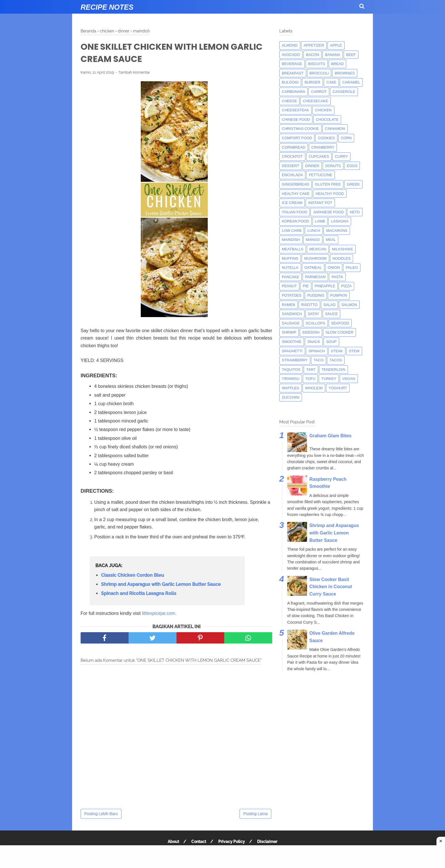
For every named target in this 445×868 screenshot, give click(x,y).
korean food (295, 221)
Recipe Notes (107, 7)
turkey (329, 379)
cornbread (294, 147)
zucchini (291, 397)
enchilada (292, 175)
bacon (312, 55)
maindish (291, 240)
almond (290, 45)
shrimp (289, 332)
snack (314, 342)
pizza (346, 286)
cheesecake (315, 101)
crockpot (292, 156)
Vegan (349, 379)
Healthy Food (330, 194)
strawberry (295, 360)
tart (311, 370)
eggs (352, 166)
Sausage (291, 323)
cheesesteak (295, 110)
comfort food (297, 138)
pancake (290, 277)
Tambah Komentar (134, 72)
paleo (352, 268)
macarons (337, 231)
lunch (314, 231)
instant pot (320, 203)
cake (331, 82)
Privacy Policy (232, 842)
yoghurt (338, 388)
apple (336, 45)
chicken (323, 110)
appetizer (314, 45)
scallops (315, 323)
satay (314, 314)
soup (331, 342)
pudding (316, 295)
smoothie (292, 342)
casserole (344, 92)
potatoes (292, 295)
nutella (290, 268)
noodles (342, 258)
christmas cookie (300, 129)
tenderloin (333, 370)
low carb (292, 231)
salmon (349, 305)
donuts (333, 166)
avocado (291, 55)
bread (338, 64)
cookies (326, 138)
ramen (288, 305)
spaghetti (292, 351)
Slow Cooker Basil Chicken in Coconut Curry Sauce (331, 587)
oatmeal (313, 268)
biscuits (317, 64)
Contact (199, 842)
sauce (332, 314)
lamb (320, 221)
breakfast (293, 73)
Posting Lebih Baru (101, 814)
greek (353, 184)
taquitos (291, 370)
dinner (312, 166)
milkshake (343, 249)
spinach (317, 351)
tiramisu (291, 379)
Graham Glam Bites (330, 436)
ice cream (292, 203)
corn (346, 138)
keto (355, 212)
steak (337, 351)
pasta (337, 277)
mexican (318, 249)
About (173, 842)
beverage (292, 64)
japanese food (328, 212)
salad (330, 305)
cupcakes (319, 156)
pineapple (325, 286)
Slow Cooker (339, 332)
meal (331, 240)
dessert (290, 166)
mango (313, 240)
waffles (290, 388)
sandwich (292, 314)
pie (306, 286)
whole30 (314, 388)
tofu (310, 379)
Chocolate (327, 119)
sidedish (311, 332)
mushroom (315, 258)
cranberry (323, 147)
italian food (294, 212)
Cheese (289, 101)
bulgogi (290, 82)
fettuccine (320, 175)
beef (351, 55)
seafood (340, 323)
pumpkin (339, 295)
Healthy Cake (296, 194)
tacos (336, 360)
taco (319, 360)
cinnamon (335, 129)
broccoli (319, 73)
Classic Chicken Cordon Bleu (133, 575)
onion (334, 268)
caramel (351, 82)
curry (341, 156)
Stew (354, 351)
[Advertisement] (222, 857)
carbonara (293, 92)
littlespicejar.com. (159, 613)
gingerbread (295, 184)
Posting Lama (255, 814)
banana (332, 55)
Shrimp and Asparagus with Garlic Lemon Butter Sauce (161, 584)
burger (312, 82)
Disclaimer (267, 842)
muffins (290, 258)
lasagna (340, 221)
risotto (309, 305)
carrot (319, 92)
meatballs (293, 249)
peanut (289, 286)
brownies (345, 73)
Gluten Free (328, 184)
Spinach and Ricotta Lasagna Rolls (139, 593)
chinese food (296, 119)
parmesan (315, 277)
